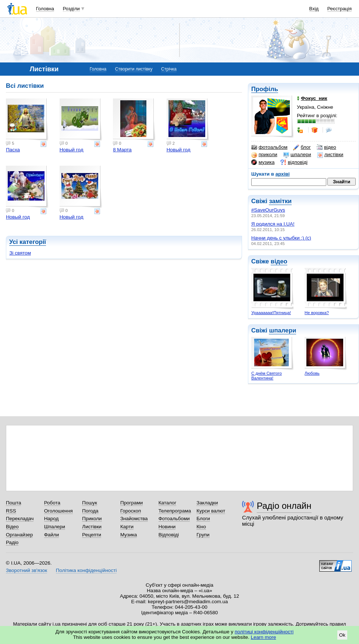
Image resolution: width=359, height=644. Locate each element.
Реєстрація (340, 9)
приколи (264, 155)
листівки (330, 155)
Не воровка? (317, 313)
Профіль (265, 89)
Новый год (72, 150)
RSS (11, 511)
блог (302, 147)
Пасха (13, 150)
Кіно (201, 527)
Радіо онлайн (284, 506)
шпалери (297, 155)
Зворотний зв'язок (26, 570)
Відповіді (169, 535)
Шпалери (55, 527)
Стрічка (169, 69)
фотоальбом (269, 147)
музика (263, 162)
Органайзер (19, 535)
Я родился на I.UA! (273, 224)
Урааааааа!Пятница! (271, 313)
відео (326, 147)
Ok (342, 635)
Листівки (92, 527)
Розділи (71, 9)
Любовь (312, 373)
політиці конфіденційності (264, 632)
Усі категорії (28, 242)
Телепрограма (175, 511)
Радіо (12, 542)
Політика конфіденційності (86, 570)
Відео (12, 527)
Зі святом (20, 253)
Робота (52, 503)
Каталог (168, 503)
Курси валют (211, 511)
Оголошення (58, 511)
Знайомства (134, 519)
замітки (280, 201)
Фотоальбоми (174, 519)
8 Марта (122, 150)
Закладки (207, 503)
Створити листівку (134, 69)
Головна (45, 9)
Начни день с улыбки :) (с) (281, 238)
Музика (129, 535)
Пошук (90, 503)
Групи (203, 535)
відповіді (294, 162)
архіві (283, 174)
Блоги (203, 519)
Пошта (13, 503)
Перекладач (20, 519)
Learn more (264, 637)
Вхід (314, 9)
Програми (131, 503)
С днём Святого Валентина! (266, 376)
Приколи (92, 519)
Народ (51, 519)
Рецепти (92, 535)
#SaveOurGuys (268, 210)
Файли (52, 535)
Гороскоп (131, 511)
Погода (90, 511)
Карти (127, 527)
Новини (167, 527)
